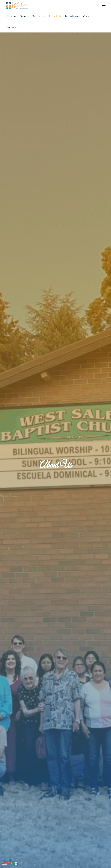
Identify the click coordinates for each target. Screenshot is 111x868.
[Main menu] (103, 5)
